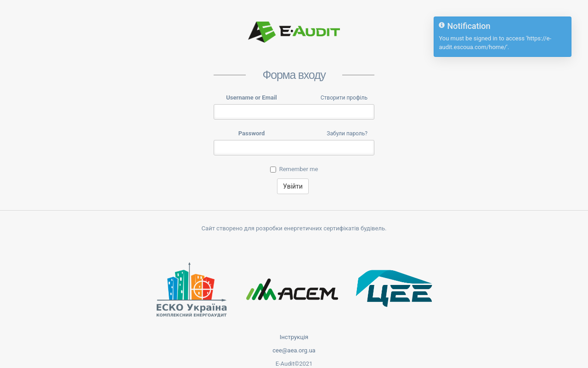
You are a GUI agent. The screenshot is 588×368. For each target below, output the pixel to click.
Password (252, 133)
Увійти (293, 186)
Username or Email (252, 98)
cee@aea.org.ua (294, 350)
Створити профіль (344, 98)
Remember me (294, 169)
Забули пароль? (347, 134)
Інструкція (294, 337)
